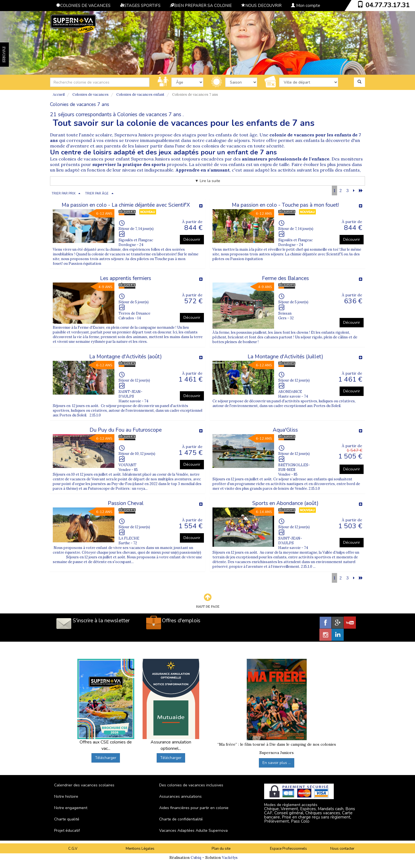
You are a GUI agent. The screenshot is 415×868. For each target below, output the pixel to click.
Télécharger (106, 758)
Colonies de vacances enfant (140, 94)
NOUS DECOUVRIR (261, 6)
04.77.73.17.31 (388, 5)
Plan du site (221, 849)
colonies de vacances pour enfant (94, 159)
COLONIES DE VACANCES (83, 6)
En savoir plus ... (277, 763)
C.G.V (73, 849)
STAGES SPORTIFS (140, 6)
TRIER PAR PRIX (64, 194)
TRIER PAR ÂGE (97, 194)
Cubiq (196, 857)
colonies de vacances (224, 146)
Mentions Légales (140, 849)
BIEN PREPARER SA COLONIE (201, 6)
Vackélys (230, 857)
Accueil (59, 94)
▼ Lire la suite (207, 181)
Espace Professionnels (288, 849)
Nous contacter (342, 849)
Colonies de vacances (90, 94)
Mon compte (306, 6)
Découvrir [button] (192, 239)
